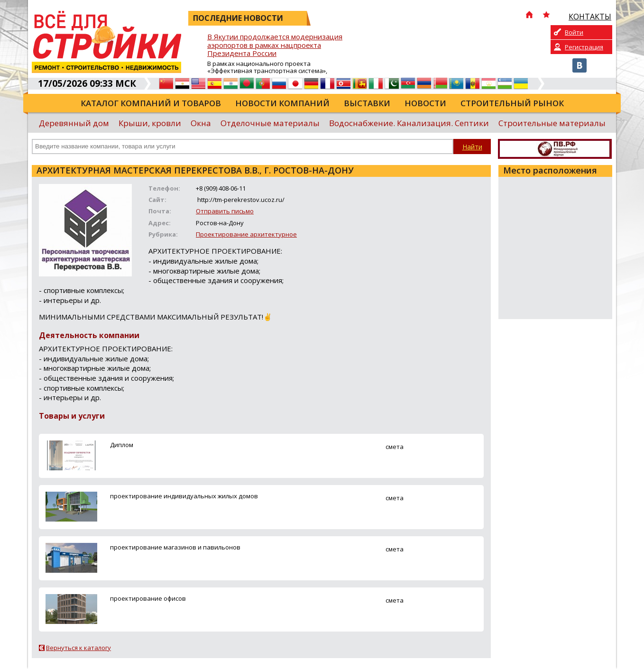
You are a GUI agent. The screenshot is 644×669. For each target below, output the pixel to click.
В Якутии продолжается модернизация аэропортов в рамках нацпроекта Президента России (275, 45)
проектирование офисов (148, 598)
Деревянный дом (74, 123)
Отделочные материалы (270, 123)
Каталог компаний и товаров (151, 103)
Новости (425, 103)
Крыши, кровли (150, 123)
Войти (574, 32)
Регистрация (584, 47)
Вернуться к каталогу (78, 648)
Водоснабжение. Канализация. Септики (409, 123)
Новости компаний (282, 103)
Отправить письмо (225, 211)
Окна (201, 123)
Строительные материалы (552, 123)
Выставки (367, 103)
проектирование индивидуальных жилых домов (184, 496)
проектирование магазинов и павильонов (175, 547)
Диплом (122, 445)
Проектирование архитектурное (246, 234)
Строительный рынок (512, 103)
